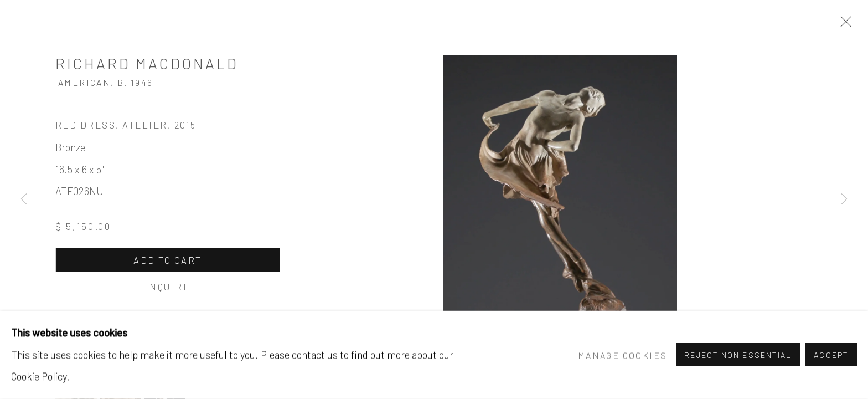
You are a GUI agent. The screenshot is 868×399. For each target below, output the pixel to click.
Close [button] (843, 25)
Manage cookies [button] (622, 355)
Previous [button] (24, 199)
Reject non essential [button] (738, 355)
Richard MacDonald (147, 63)
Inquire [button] (168, 287)
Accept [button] (831, 355)
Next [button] (844, 199)
